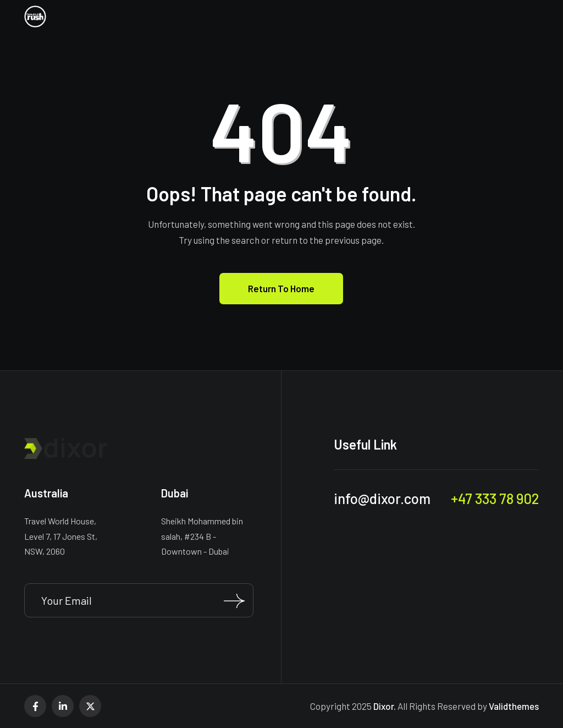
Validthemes (514, 706)
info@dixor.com (382, 498)
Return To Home (281, 288)
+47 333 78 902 (495, 498)
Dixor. (385, 706)
